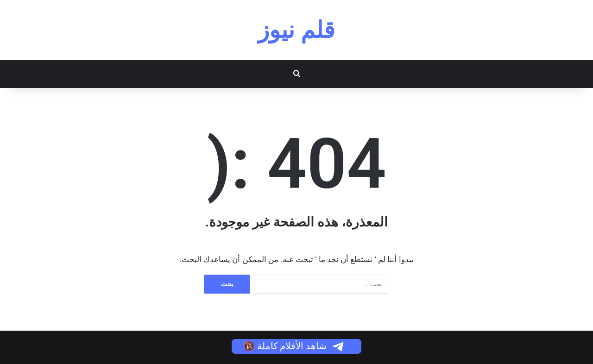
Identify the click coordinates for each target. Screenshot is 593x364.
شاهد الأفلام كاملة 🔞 (294, 346)
